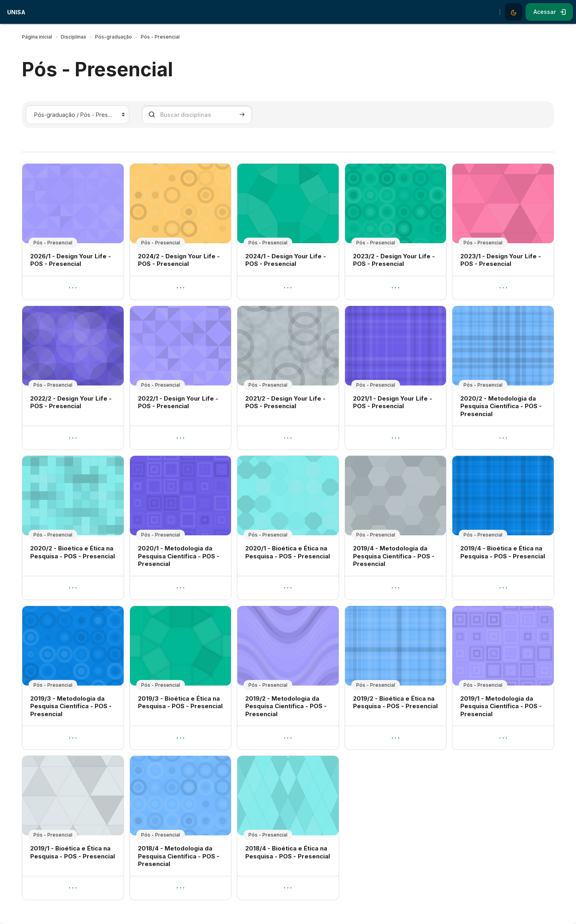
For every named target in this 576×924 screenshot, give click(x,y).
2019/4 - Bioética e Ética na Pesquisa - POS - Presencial (503, 552)
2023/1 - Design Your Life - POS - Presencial (501, 260)
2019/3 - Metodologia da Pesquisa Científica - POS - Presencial (71, 706)
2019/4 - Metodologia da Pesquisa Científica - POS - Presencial (394, 556)
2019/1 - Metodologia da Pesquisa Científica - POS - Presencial (501, 706)
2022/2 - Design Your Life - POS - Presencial (71, 402)
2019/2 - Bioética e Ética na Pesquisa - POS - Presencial (395, 702)
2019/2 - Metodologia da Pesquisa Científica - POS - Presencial (286, 706)
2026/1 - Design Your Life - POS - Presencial (71, 260)
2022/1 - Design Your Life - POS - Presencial (178, 402)
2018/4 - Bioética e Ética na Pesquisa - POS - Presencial (288, 852)
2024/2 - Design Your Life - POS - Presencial (179, 260)
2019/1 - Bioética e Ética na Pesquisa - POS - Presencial (73, 852)
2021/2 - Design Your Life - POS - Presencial (285, 402)
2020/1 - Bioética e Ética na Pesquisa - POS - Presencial (288, 552)
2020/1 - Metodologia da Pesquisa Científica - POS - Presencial (179, 556)
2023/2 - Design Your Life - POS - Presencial (394, 260)
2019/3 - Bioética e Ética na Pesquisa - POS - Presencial (180, 702)
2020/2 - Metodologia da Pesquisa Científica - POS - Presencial (501, 406)
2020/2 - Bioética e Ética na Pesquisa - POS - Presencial (73, 552)
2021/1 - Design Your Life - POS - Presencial (393, 402)
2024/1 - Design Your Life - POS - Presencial (286, 260)
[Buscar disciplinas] (197, 115)
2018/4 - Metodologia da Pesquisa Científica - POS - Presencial (179, 856)
